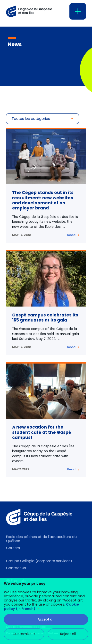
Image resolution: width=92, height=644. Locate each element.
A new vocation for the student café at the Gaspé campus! (42, 432)
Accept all (46, 554)
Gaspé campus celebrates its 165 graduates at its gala (45, 318)
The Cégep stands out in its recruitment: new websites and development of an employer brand (43, 200)
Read (71, 235)
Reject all (68, 569)
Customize (24, 569)
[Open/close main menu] (78, 11)
